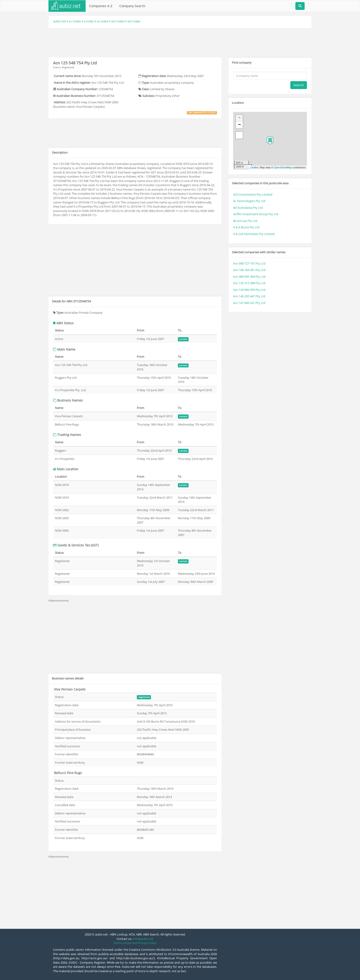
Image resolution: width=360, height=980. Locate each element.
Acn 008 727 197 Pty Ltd (249, 263)
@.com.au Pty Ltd (245, 221)
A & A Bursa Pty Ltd (246, 227)
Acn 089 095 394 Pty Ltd (249, 277)
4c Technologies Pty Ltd (249, 201)
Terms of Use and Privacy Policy (135, 943)
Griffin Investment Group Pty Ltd (256, 214)
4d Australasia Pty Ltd (248, 208)
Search (299, 85)
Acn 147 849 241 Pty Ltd (249, 303)
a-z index (75, 21)
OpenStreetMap (283, 167)
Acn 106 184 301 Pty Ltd (249, 270)
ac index (103, 21)
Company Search (132, 6)
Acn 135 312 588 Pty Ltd (249, 283)
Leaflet (254, 167)
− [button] (239, 125)
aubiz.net (59, 21)
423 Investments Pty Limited (253, 194)
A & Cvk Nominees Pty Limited (254, 234)
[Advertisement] (180, 42)
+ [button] (239, 118)
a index (89, 21)
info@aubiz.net (143, 939)
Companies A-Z (101, 6)
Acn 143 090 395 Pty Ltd (249, 290)
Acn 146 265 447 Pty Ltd (249, 296)
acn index (118, 21)
